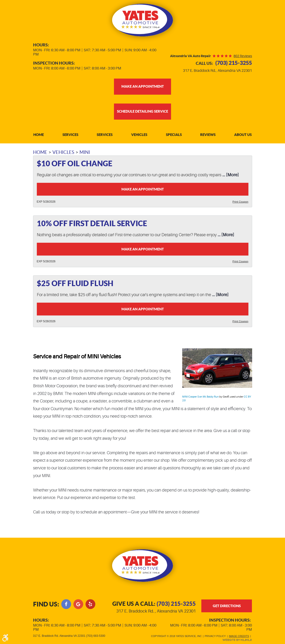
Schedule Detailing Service (142, 112)
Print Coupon (240, 203)
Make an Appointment (143, 190)
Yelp (90, 603)
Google (78, 603)
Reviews (208, 136)
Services (70, 136)
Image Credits (239, 636)
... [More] (230, 176)
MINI (85, 153)
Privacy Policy (215, 636)
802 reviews (243, 56)
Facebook (66, 603)
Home (39, 136)
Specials (174, 136)
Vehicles (139, 136)
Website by (237, 640)
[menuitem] (39, 136)
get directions (227, 607)
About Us (243, 136)
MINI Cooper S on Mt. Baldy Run (201, 400)
